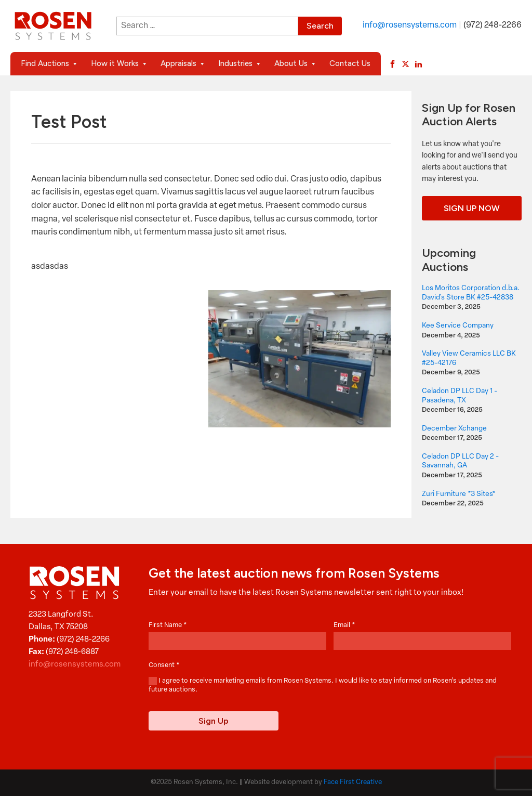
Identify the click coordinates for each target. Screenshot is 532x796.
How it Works (119, 64)
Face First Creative (353, 782)
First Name (168, 625)
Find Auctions (50, 64)
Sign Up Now (472, 208)
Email (344, 625)
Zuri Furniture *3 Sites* (459, 494)
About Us (296, 64)
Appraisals (183, 64)
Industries (240, 64)
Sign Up (214, 721)
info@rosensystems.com (410, 25)
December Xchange (454, 429)
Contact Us (350, 63)
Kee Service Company (458, 326)
